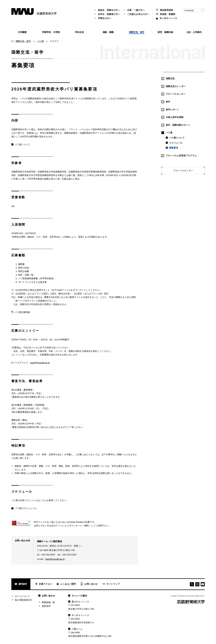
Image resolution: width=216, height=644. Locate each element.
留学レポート (170, 110)
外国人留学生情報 (172, 117)
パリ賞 (40, 41)
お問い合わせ (89, 584)
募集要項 (172, 148)
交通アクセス (44, 584)
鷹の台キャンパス (79, 602)
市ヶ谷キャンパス (167, 18)
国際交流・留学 (23, 41)
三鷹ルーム (75, 629)
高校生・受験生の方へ (107, 10)
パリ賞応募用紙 (21, 312)
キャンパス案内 (78, 596)
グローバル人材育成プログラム (179, 156)
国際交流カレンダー (173, 86)
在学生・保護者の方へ (107, 14)
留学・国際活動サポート (176, 125)
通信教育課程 (165, 10)
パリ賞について (21, 145)
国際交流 (168, 79)
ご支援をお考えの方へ (136, 14)
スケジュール (174, 143)
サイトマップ (111, 584)
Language (194, 10)
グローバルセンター (173, 94)
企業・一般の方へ (134, 10)
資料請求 (21, 584)
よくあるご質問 (66, 584)
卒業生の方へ (103, 18)
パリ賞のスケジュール (24, 508)
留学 (166, 102)
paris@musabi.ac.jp (40, 363)
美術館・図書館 (166, 14)
